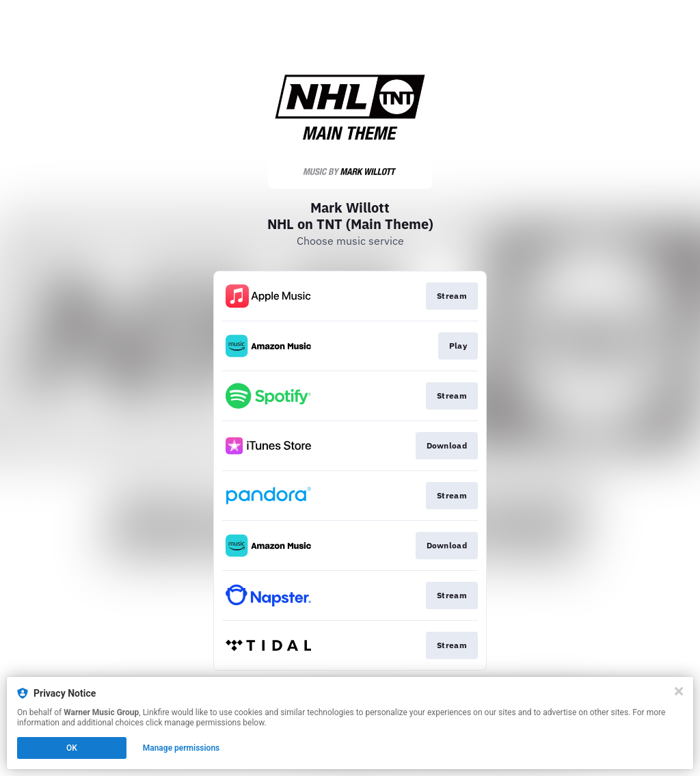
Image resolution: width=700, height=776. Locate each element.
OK (72, 748)
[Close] (679, 691)
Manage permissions (181, 748)
